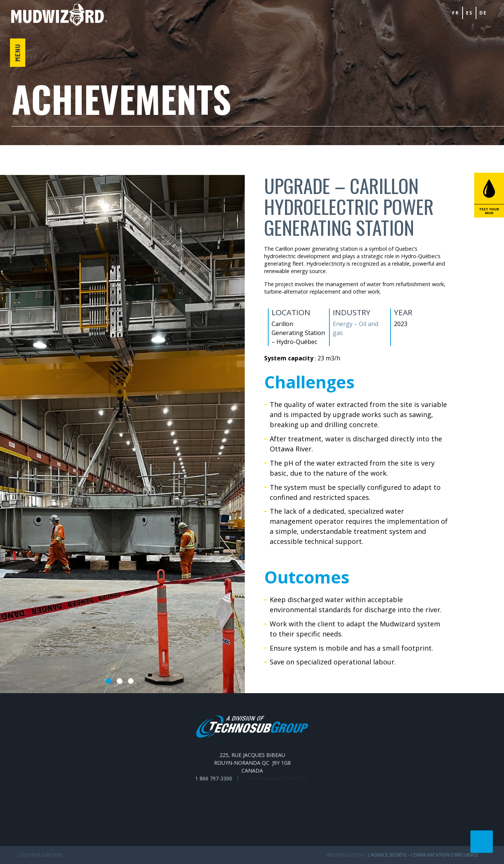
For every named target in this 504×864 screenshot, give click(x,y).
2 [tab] (120, 681)
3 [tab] (131, 681)
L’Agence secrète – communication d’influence (423, 855)
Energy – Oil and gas (355, 328)
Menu (17, 53)
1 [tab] (108, 681)
